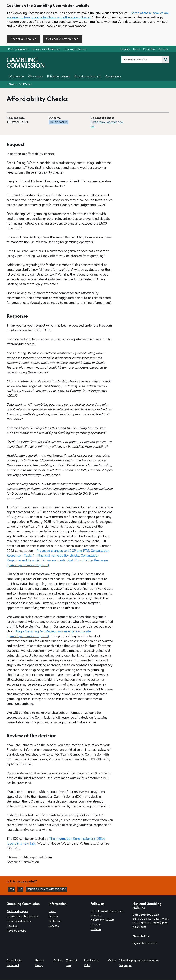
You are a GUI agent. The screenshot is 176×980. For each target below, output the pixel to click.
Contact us (55, 921)
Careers (53, 916)
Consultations (113, 77)
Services (54, 926)
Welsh (112, 961)
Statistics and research (88, 77)
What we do (16, 77)
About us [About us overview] (125, 50)
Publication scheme (59, 77)
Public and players (18, 50)
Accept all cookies (23, 39)
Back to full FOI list (20, 85)
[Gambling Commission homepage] (25, 67)
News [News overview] (136, 50)
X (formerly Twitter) (102, 920)
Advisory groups (16, 931)
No (22, 889)
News (52, 911)
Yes (13, 889)
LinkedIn (96, 925)
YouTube (96, 929)
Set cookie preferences (62, 39)
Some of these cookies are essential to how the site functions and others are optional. (88, 15)
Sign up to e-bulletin (145, 943)
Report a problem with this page (48, 889)
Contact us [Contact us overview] (149, 50)
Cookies (58, 961)
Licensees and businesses (46, 50)
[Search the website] (166, 60)
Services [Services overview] (163, 50)
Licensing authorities (75, 50)
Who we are (35, 77)
